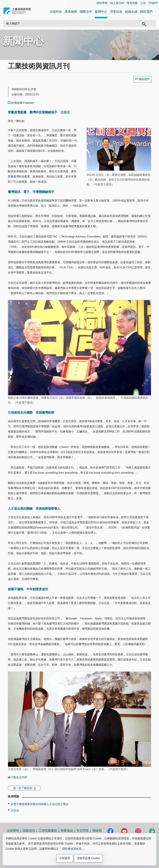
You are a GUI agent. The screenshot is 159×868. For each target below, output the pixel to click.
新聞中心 (101, 12)
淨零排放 (116, 12)
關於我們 (146, 12)
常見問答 (83, 831)
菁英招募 (132, 3)
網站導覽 (102, 3)
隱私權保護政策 (72, 849)
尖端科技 (56, 12)
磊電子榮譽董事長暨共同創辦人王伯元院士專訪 (40, 804)
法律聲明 (13, 831)
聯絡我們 (144, 79)
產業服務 (71, 12)
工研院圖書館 (48, 831)
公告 (143, 3)
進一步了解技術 (23, 788)
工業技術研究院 (17, 11)
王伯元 (15, 810)
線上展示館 (117, 3)
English (153, 3)
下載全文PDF (17, 777)
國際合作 (86, 12)
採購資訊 (29, 831)
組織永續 (131, 12)
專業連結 (67, 831)
